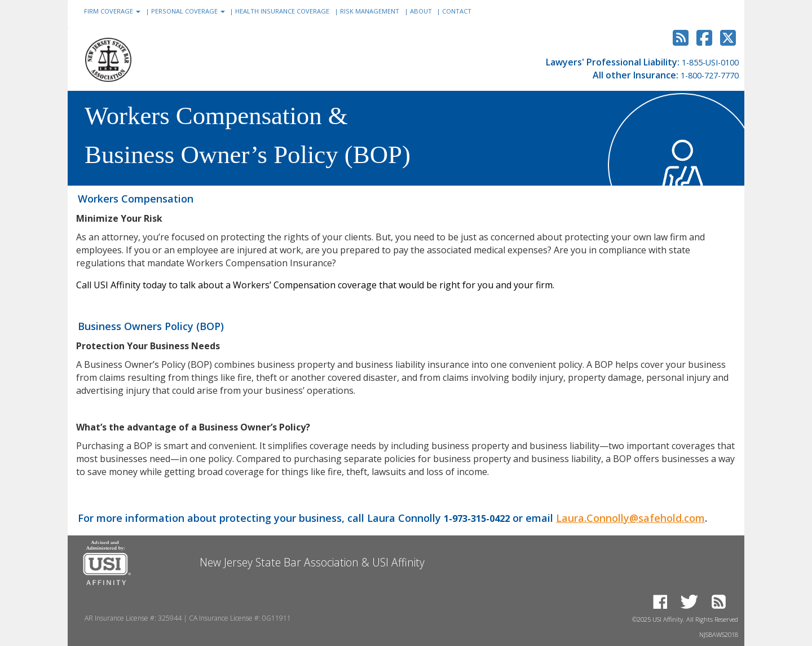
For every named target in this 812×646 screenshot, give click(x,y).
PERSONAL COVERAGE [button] (193, 10)
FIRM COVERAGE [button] (117, 10)
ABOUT (425, 11)
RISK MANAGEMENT (374, 11)
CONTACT (457, 11)
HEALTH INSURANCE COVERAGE (287, 11)
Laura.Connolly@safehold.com (630, 518)
